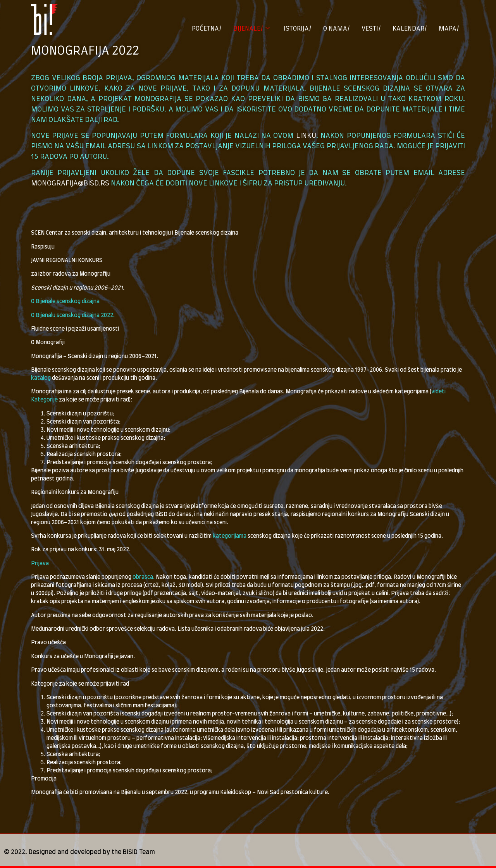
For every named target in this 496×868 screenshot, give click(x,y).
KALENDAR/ (410, 29)
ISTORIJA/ (298, 29)
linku (306, 136)
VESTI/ (371, 29)
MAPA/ (449, 29)
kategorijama (230, 536)
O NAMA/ (337, 29)
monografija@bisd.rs (70, 184)
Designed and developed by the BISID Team (92, 852)
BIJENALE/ (251, 29)
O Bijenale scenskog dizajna (65, 302)
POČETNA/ (207, 29)
